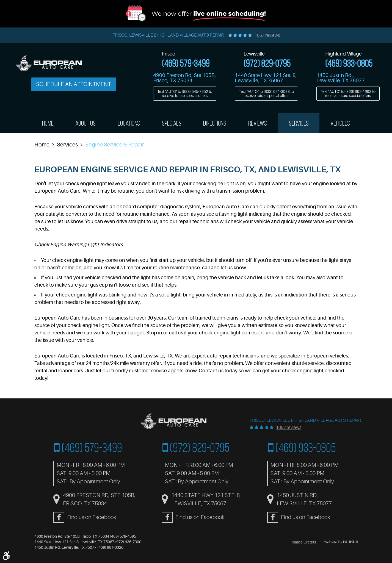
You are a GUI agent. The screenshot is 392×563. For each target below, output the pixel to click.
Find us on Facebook (92, 517)
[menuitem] (48, 123)
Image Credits (304, 542)
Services (299, 123)
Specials (172, 123)
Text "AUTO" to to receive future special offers (185, 93)
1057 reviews (267, 35)
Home (48, 123)
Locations (129, 123)
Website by (341, 542)
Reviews (258, 123)
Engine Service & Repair (115, 145)
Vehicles (340, 123)
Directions (215, 123)
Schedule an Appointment (74, 84)
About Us (85, 123)
